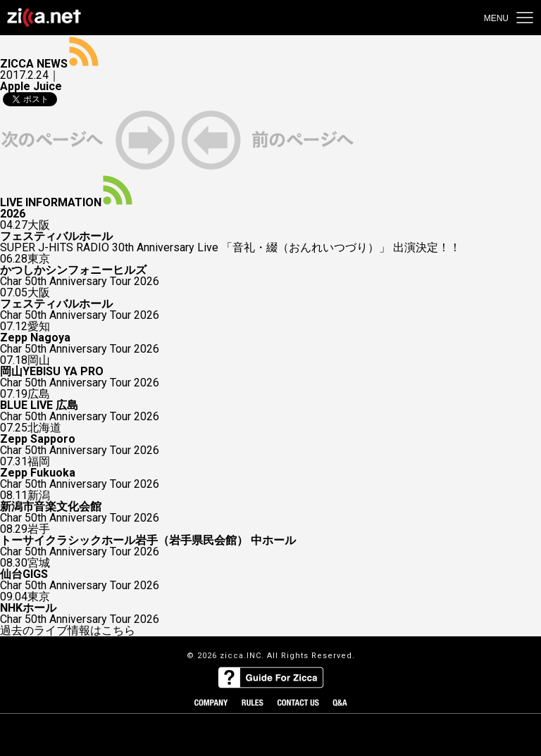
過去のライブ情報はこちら (68, 631)
